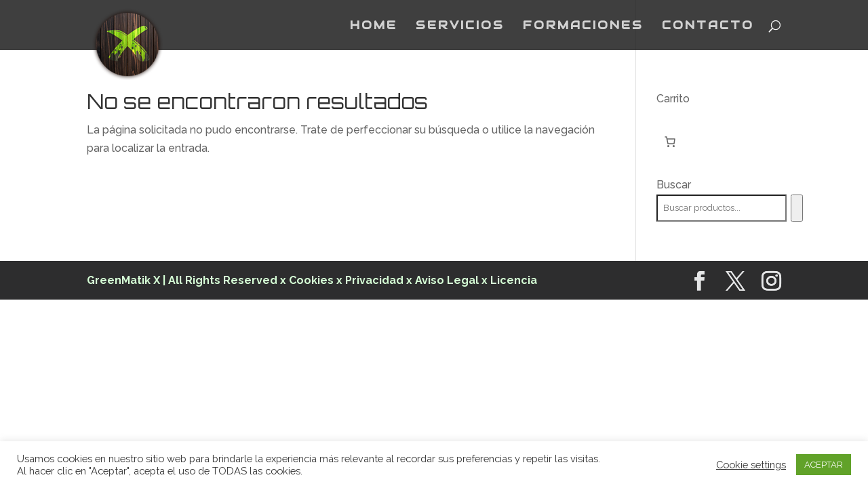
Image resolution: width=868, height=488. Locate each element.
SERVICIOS (460, 26)
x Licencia (509, 280)
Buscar (674, 185)
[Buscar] (796, 208)
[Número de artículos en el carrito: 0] (670, 142)
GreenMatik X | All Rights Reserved (182, 280)
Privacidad (374, 280)
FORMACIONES (583, 26)
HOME (374, 26)
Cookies (313, 280)
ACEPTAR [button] (824, 465)
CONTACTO (708, 26)
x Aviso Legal (442, 280)
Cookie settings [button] (751, 465)
